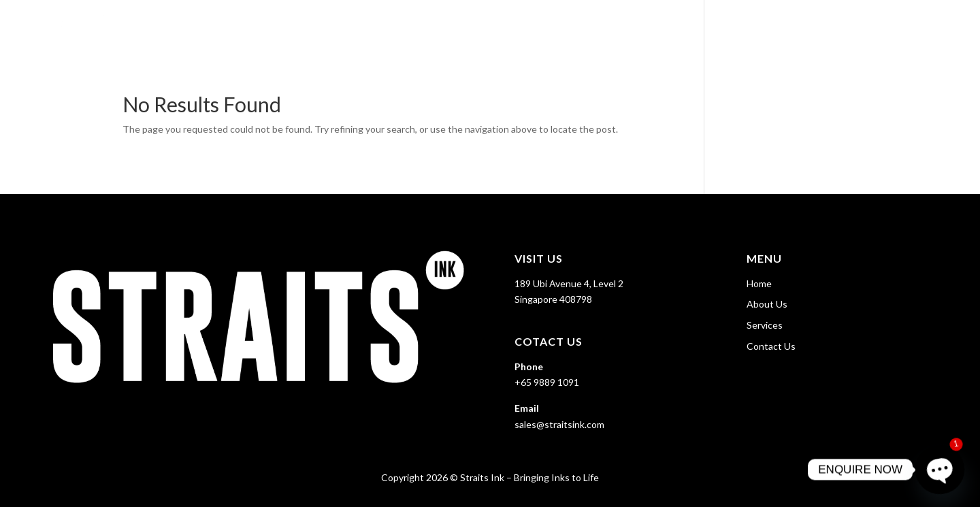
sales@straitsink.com (559, 424)
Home (723, 28)
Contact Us (927, 28)
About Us (779, 28)
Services (843, 28)
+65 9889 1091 (547, 382)
